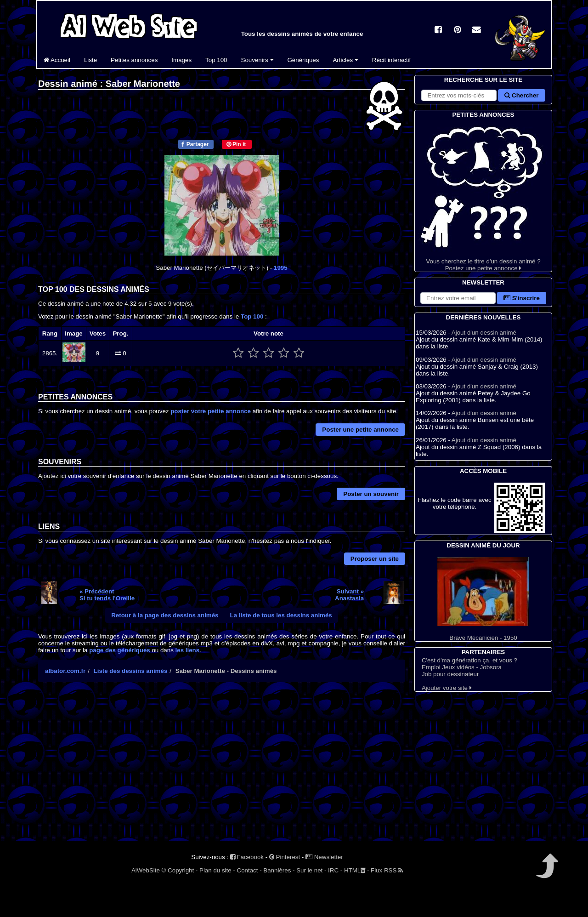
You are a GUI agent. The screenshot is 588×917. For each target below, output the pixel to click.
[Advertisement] (222, 769)
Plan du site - (217, 870)
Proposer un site (375, 559)
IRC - (335, 870)
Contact (248, 870)
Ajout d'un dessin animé (484, 333)
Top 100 (216, 60)
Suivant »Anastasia (349, 595)
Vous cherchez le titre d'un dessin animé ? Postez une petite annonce (483, 196)
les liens (188, 650)
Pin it (236, 144)
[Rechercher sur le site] (459, 95)
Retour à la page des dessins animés (165, 615)
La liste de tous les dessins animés (281, 615)
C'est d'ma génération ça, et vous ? (469, 660)
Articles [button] (345, 60)
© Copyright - (180, 870)
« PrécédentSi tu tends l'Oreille (107, 595)
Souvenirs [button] (257, 60)
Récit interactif (391, 60)
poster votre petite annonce (211, 411)
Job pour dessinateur (450, 674)
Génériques (303, 60)
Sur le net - (311, 870)
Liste (90, 60)
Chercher (521, 95)
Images (181, 60)
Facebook (247, 857)
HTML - (356, 870)
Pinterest (285, 857)
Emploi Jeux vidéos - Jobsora (462, 667)
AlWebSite (146, 870)
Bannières (277, 870)
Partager (195, 144)
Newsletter (324, 857)
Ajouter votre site (447, 688)
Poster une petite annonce (360, 430)
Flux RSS (387, 870)
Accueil (57, 60)
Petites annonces (134, 60)
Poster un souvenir (371, 494)
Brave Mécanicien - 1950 (483, 599)
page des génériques (120, 650)
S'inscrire (522, 298)
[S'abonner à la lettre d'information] (458, 298)
